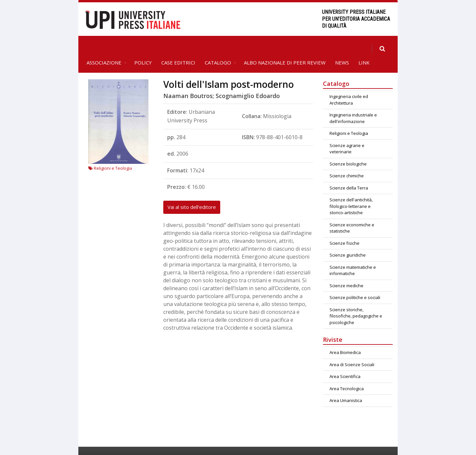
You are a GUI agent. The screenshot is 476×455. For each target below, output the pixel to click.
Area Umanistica (346, 386)
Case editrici (178, 48)
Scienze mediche (346, 271)
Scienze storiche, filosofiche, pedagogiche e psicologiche (356, 302)
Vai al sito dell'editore (192, 192)
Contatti (336, 443)
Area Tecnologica (347, 374)
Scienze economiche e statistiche (352, 214)
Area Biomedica (345, 338)
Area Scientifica (345, 362)
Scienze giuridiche (348, 240)
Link (364, 48)
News (342, 48)
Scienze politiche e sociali (355, 283)
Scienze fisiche (344, 229)
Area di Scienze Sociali (352, 350)
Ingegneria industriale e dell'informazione (353, 104)
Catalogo (218, 48)
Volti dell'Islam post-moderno (229, 70)
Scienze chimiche (347, 161)
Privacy (384, 443)
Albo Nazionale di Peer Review (285, 48)
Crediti (360, 443)
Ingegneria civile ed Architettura (349, 85)
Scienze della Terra (349, 173)
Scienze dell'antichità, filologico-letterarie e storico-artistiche (351, 192)
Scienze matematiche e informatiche (353, 256)
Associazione (104, 48)
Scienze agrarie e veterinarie (347, 134)
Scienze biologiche (348, 149)
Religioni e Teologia (110, 154)
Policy (143, 48)
